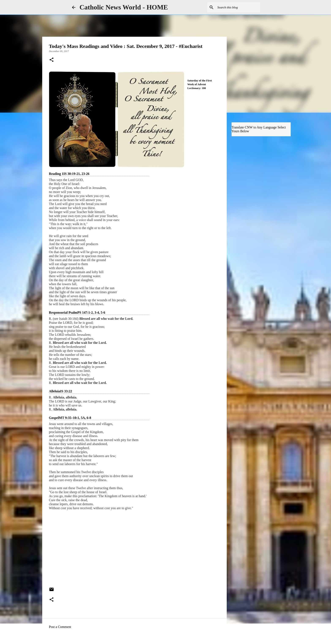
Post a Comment (60, 627)
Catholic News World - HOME (124, 7)
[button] (52, 60)
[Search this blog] (238, 7)
